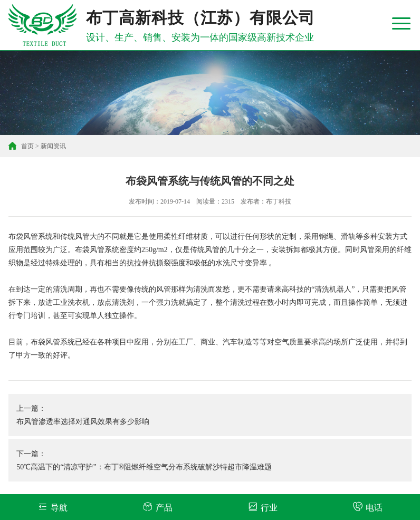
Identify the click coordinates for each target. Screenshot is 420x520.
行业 (262, 507)
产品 (157, 507)
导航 (52, 507)
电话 (367, 507)
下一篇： (210, 462)
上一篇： (210, 416)
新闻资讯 (53, 146)
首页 (27, 146)
